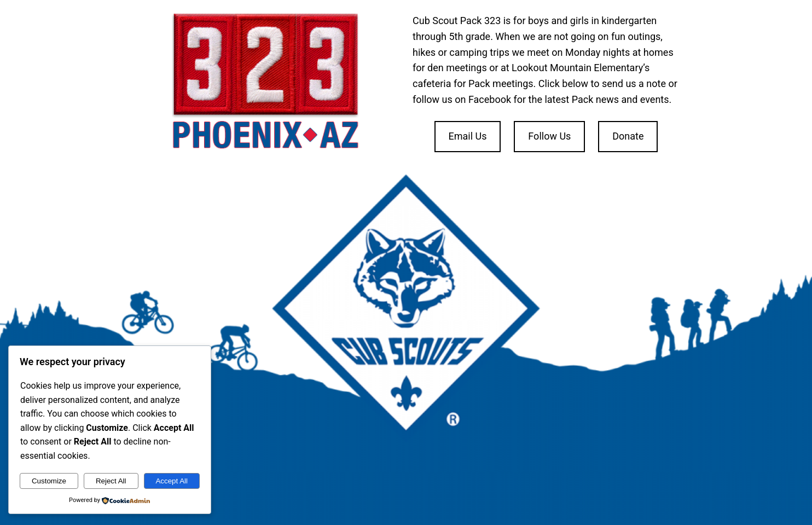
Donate (628, 136)
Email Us (467, 136)
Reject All (111, 481)
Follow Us (549, 136)
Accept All (172, 481)
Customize (49, 481)
